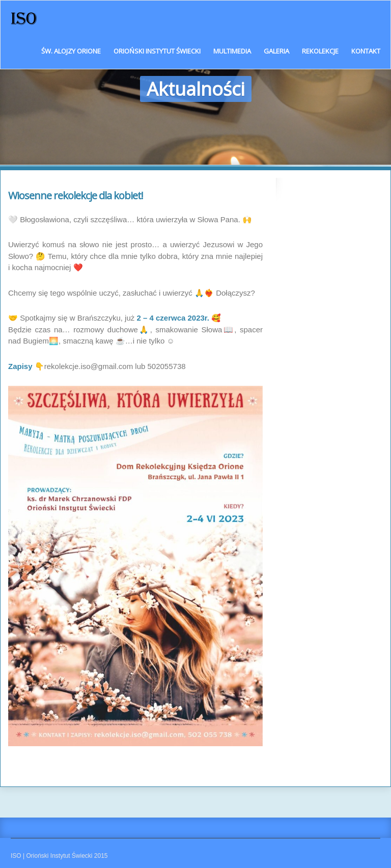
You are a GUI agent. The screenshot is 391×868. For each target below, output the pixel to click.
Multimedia (232, 51)
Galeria (276, 51)
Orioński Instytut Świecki (157, 51)
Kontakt (366, 51)
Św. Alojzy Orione (71, 51)
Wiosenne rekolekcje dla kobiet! (76, 195)
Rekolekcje (320, 51)
